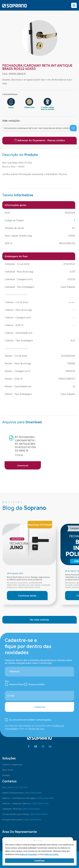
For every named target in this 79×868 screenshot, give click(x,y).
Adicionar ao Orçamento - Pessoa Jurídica (40, 140)
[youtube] (36, 747)
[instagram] (43, 747)
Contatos (9, 781)
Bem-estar (8, 770)
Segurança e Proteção (40, 525)
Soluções (9, 758)
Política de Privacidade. (29, 854)
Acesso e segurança (12, 764)
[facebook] (29, 747)
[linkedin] (50, 747)
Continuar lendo (27, 596)
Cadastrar (40, 707)
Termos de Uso (36, 728)
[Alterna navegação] (74, 5)
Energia (6, 775)
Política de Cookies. (51, 854)
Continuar (39, 861)
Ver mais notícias (39, 620)
